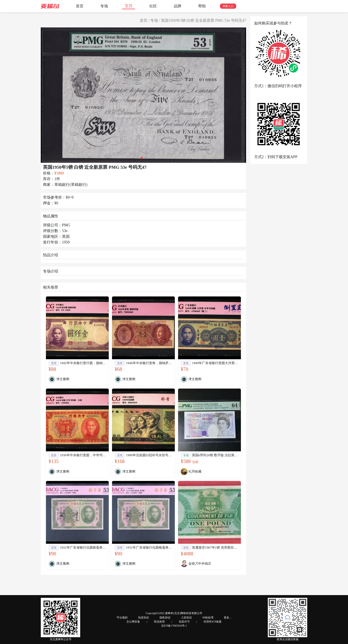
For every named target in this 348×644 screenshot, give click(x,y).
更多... (228, 618)
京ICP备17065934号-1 (174, 626)
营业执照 (159, 622)
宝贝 (129, 6)
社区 (153, 6)
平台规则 (122, 618)
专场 (104, 6)
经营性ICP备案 (213, 622)
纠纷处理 (208, 618)
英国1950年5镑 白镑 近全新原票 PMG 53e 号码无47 (203, 21)
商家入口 (228, 6)
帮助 (202, 6)
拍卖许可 (184, 622)
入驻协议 (187, 618)
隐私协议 (165, 618)
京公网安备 (133, 622)
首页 (80, 6)
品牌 (178, 6)
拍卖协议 (144, 618)
